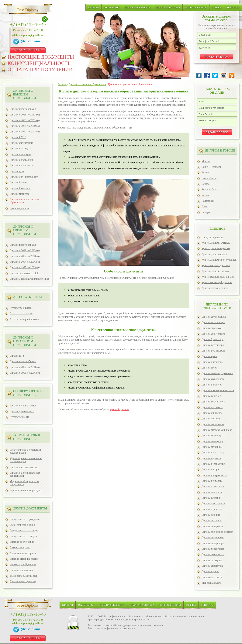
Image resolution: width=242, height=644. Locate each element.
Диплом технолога (212, 522)
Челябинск (208, 202)
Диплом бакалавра (20, 188)
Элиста (206, 185)
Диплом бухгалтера (213, 340)
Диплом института (20, 149)
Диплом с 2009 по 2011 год (25, 120)
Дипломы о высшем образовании (24, 94)
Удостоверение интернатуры (26, 490)
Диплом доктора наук (22, 411)
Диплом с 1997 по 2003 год (25, 132)
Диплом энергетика (213, 567)
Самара (206, 213)
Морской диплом (211, 584)
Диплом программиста (214, 476)
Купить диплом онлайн (214, 255)
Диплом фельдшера (213, 544)
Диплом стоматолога (213, 505)
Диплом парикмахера (214, 454)
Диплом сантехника (213, 488)
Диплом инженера (212, 386)
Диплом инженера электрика (218, 391)
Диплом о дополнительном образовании (25, 474)
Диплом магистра (20, 194)
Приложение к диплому (23, 581)
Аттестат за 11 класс (21, 314)
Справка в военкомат (21, 570)
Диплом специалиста (21, 143)
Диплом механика (212, 448)
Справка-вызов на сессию (24, 559)
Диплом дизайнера (212, 363)
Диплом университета (22, 166)
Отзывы (217, 8)
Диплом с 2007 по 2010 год (25, 256)
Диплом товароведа (213, 527)
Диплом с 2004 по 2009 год (25, 126)
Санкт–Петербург (211, 168)
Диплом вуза (17, 171)
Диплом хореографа (213, 550)
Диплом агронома (212, 329)
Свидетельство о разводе (24, 531)
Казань (205, 196)
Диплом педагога (211, 459)
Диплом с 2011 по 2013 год (25, 115)
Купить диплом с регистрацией (219, 261)
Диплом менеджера (212, 442)
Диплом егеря (209, 369)
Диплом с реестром (21, 154)
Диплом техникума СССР (24, 273)
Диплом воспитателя (213, 352)
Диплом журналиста (213, 380)
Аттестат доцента (19, 417)
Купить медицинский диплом (218, 278)
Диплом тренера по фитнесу (217, 533)
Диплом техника (211, 516)
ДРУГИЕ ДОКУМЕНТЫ (30, 508)
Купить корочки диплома (216, 267)
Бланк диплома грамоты (23, 576)
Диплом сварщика (212, 493)
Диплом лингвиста (212, 414)
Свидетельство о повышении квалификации (26, 451)
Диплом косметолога (213, 403)
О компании (112, 8)
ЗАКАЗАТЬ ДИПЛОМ (28, 50)
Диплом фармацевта (213, 539)
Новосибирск (209, 179)
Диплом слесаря (211, 499)
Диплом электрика (212, 561)
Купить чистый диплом (215, 289)
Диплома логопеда (212, 578)
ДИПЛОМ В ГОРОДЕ (220, 152)
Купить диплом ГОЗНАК (216, 244)
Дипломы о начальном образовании (24, 341)
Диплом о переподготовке (24, 467)
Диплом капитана (211, 397)
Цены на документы (138, 8)
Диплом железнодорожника (217, 374)
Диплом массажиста (213, 425)
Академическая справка (23, 553)
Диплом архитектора (213, 335)
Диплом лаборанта (212, 408)
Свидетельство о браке (22, 525)
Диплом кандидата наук (23, 406)
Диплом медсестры (212, 437)
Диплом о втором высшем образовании (24, 201)
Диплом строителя (212, 510)
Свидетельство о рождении (25, 519)
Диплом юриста (210, 573)
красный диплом (119, 409)
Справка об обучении (22, 542)
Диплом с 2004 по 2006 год (25, 262)
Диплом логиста (211, 420)
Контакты (233, 8)
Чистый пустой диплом (23, 564)
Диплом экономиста (213, 556)
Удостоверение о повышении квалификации (26, 460)
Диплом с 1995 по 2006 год (25, 373)
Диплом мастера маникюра (217, 431)
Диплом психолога (212, 482)
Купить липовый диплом (215, 272)
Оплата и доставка (168, 8)
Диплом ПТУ (17, 356)
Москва (206, 162)
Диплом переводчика (213, 465)
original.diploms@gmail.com (28, 35)
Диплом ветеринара (213, 346)
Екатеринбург (209, 191)
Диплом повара (210, 471)
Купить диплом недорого (216, 250)
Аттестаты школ (28, 297)
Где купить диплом (212, 238)
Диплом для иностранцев (24, 177)
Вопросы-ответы (196, 8)
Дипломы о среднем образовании (24, 230)
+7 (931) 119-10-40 (28, 24)
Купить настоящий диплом (217, 284)
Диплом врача (209, 357)
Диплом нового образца (23, 109)
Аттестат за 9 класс (20, 308)
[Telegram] (17, 42)
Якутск (206, 174)
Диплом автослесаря (213, 324)
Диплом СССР (18, 137)
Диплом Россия (18, 183)
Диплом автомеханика (214, 318)
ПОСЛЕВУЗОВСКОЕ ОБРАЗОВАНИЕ (28, 393)
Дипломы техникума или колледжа (29, 279)
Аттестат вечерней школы (24, 319)
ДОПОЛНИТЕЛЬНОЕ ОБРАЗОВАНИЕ (28, 437)
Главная (93, 8)
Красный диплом (19, 208)
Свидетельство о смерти (23, 536)
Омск (205, 208)
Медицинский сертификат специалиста (24, 483)
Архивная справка (20, 547)
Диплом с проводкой (21, 160)
